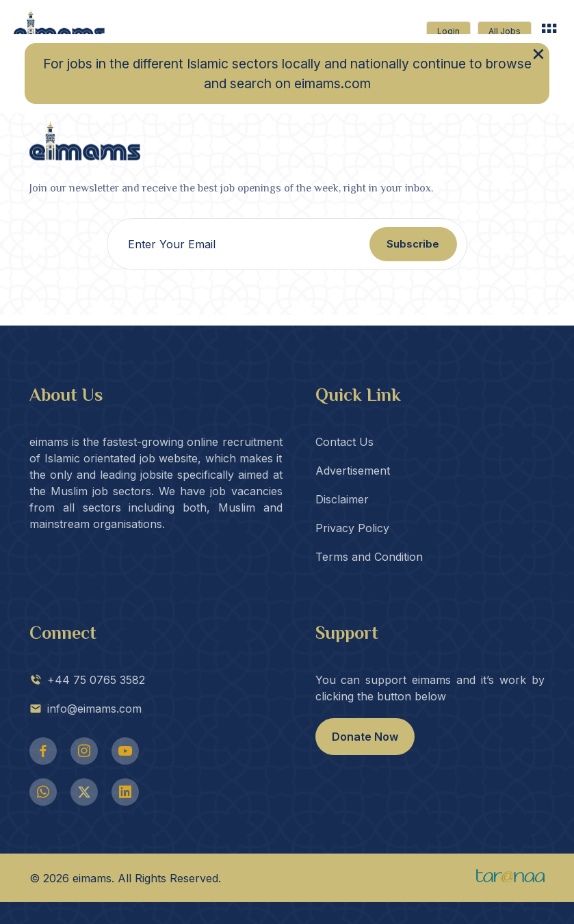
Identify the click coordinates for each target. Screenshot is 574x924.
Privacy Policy (352, 528)
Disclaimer (342, 499)
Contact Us (344, 442)
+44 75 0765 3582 (87, 680)
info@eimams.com (86, 709)
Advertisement (353, 471)
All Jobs (505, 31)
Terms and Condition (369, 557)
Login (448, 31)
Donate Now (365, 737)
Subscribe (413, 244)
